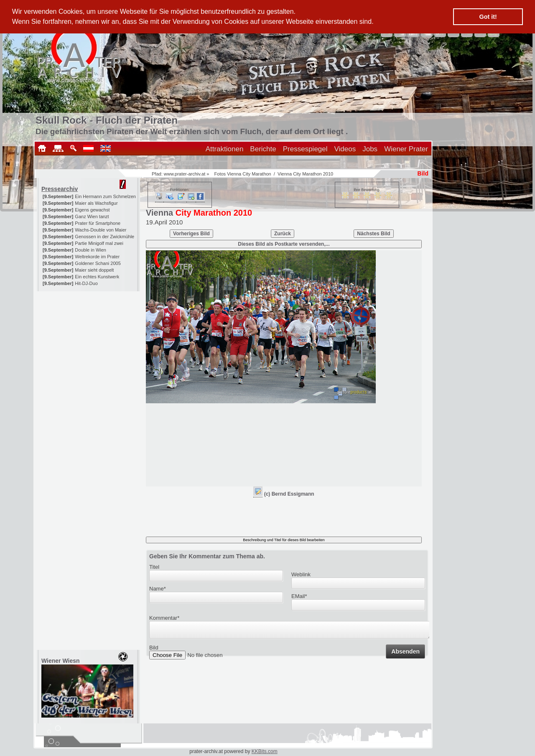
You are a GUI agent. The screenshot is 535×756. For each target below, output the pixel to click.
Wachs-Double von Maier (101, 230)
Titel (154, 567)
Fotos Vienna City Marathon (243, 174)
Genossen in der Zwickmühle (104, 237)
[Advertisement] (89, 344)
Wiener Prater (406, 149)
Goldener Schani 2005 (98, 263)
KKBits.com (265, 751)
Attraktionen (225, 149)
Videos (345, 149)
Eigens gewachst (92, 210)
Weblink (301, 574)
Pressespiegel (305, 149)
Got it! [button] (488, 17)
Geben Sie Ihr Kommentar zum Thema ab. (207, 556)
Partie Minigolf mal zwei (99, 243)
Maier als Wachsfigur (96, 203)
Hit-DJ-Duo (86, 283)
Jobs (370, 149)
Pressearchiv (60, 189)
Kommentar (164, 618)
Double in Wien (90, 250)
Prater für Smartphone (98, 223)
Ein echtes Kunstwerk (97, 277)
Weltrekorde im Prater (97, 257)
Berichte (263, 149)
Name (158, 589)
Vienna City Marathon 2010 (305, 174)
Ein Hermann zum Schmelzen (105, 196)
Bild (154, 650)
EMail (299, 596)
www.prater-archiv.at (185, 174)
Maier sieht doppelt (94, 270)
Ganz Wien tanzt (92, 216)
